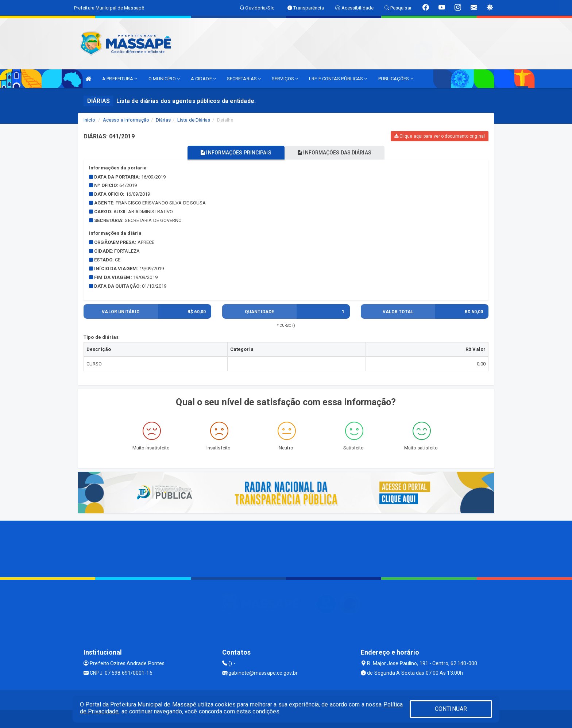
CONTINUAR (451, 709)
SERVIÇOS (285, 79)
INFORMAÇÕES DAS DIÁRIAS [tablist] (337, 153)
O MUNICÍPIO (164, 79)
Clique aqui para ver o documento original (440, 136)
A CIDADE (203, 79)
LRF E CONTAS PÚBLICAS (338, 79)
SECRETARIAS (244, 79)
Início (89, 120)
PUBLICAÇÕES (396, 79)
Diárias (163, 120)
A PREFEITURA (120, 79)
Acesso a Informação (126, 120)
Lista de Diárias (194, 120)
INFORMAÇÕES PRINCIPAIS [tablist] (234, 153)
